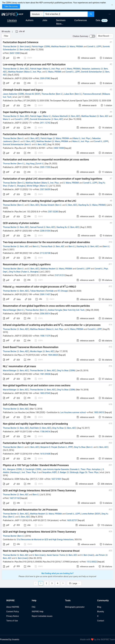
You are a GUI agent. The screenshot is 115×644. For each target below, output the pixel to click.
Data (98, 20)
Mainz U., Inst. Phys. (52, 69)
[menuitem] (110, 14)
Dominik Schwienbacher (91, 72)
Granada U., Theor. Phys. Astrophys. (86, 469)
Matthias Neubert (59, 46)
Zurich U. (40, 164)
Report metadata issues (42, 616)
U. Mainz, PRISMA (75, 46)
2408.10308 (59, 148)
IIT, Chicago (63, 291)
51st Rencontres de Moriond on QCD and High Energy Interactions (45, 540)
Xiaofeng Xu (84, 205)
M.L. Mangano (9, 469)
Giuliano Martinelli (60, 116)
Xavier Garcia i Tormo (56, 555)
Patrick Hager (38, 46)
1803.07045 (45, 393)
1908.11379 (45, 336)
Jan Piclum (100, 555)
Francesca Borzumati (92, 94)
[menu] (105, 14)
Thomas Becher (10, 46)
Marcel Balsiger (10, 310)
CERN (47, 46)
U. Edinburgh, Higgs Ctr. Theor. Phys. (83, 472)
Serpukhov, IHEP (49, 472)
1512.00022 (92, 562)
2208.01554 (45, 231)
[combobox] (66, 14)
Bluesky (101, 612)
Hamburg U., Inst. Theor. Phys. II (24, 472)
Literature (12, 20)
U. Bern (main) (24, 46)
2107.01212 (60, 275)
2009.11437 (45, 294)
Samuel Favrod (37, 227)
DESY (38, 94)
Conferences (81, 20)
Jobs (45, 20)
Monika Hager (36, 351)
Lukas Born (69, 94)
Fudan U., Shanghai (17, 186)
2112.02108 (45, 253)
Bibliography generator (75, 607)
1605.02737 (72, 520)
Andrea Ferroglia (55, 310)
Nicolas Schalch (47, 205)
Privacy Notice (13, 616)
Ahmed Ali (30, 94)
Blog (99, 607)
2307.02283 (53, 212)
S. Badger (62, 472)
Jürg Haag (30, 164)
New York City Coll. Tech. (74, 310)
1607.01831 (56, 479)
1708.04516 (45, 432)
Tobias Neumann (37, 291)
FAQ (34, 607)
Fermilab (50, 291)
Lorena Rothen (88, 514)
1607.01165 (15, 498)
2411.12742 (45, 123)
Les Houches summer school (73, 412)
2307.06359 (45, 189)
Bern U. (59, 94)
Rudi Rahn (34, 428)
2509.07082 (45, 78)
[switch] (92, 36)
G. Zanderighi (29, 469)
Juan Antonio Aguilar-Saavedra (56, 469)
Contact (101, 621)
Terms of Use (12, 621)
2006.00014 (45, 314)
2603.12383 (15, 53)
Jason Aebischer (10, 94)
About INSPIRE (13, 607)
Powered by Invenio (10, 639)
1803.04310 (99, 412)
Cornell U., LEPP (94, 46)
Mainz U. (47, 116)
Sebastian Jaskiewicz (91, 69)
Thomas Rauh (46, 246)
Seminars (61, 20)
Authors (29, 20)
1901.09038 (45, 374)
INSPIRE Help (38, 612)
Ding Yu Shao (15, 272)
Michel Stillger (33, 186)
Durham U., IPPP (65, 447)
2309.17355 (45, 167)
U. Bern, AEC (23, 69)
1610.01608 (45, 454)
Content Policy (13, 612)
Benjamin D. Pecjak (49, 447)
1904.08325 (53, 355)
